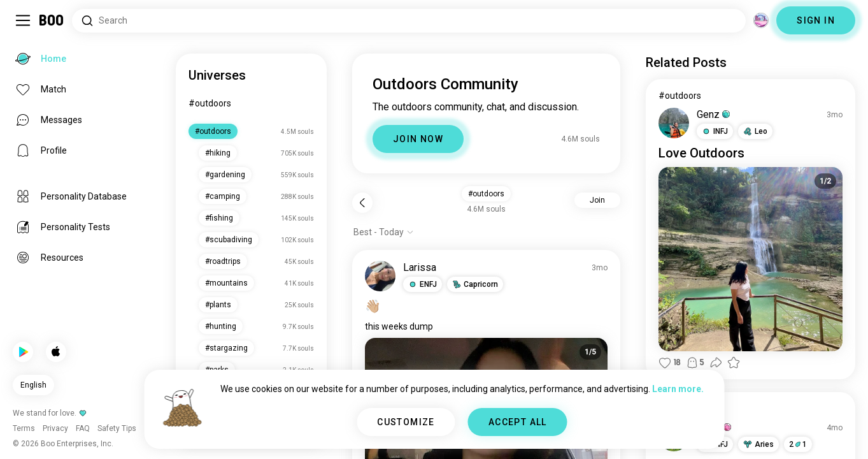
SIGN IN (816, 20)
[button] (423, 284)
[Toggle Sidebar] (23, 20)
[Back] (362, 203)
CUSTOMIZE (406, 422)
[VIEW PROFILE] (380, 276)
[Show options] (384, 232)
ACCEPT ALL (518, 422)
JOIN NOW (418, 139)
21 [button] (798, 444)
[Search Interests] (409, 21)
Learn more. (678, 389)
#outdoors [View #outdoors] (680, 96)
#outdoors (210, 103)
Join (597, 200)
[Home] (52, 20)
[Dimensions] (761, 20)
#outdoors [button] (486, 194)
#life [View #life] (668, 409)
